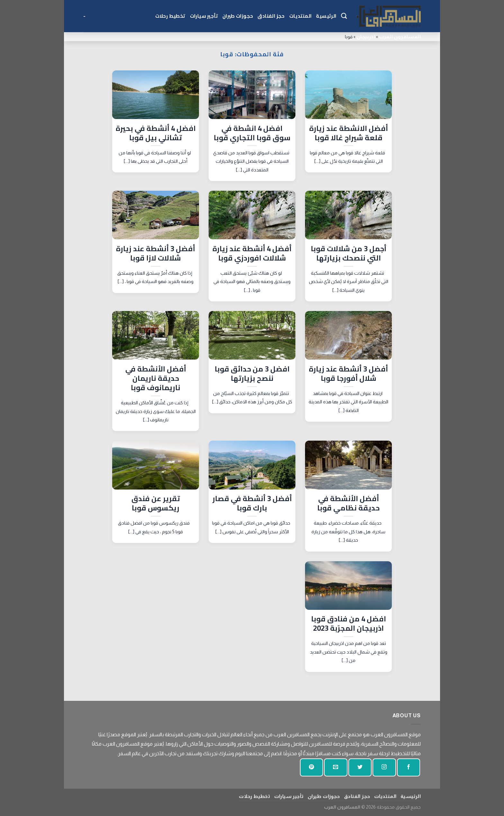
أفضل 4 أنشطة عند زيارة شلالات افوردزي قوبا (252, 253)
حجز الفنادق (271, 16)
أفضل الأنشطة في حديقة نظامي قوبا (348, 503)
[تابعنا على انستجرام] (384, 768)
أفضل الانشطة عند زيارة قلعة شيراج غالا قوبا (349, 133)
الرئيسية (326, 16)
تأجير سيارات (204, 16)
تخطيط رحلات (170, 16)
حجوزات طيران (238, 16)
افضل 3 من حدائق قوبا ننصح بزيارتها (252, 374)
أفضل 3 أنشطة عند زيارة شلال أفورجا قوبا (348, 374)
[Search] (344, 16)
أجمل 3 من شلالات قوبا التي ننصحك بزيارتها (349, 253)
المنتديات (301, 16)
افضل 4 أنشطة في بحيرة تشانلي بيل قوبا (156, 133)
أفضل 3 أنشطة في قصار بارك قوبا (252, 503)
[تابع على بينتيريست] (311, 768)
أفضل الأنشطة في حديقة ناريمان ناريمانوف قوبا (156, 378)
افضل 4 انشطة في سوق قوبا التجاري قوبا (252, 133)
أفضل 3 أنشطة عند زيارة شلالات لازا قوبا (156, 253)
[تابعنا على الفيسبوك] (409, 768)
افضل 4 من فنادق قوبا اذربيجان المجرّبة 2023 (349, 624)
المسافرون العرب (400, 37)
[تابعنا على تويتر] (360, 768)
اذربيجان (366, 37)
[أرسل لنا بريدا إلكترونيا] (336, 768)
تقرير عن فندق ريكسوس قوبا (156, 503)
